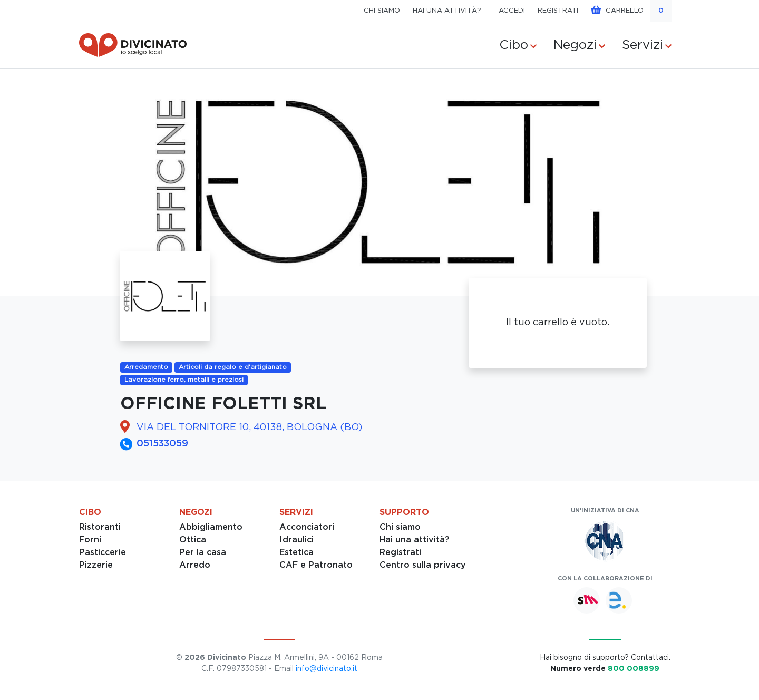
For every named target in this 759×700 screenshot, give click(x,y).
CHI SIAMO (382, 11)
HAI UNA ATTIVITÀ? (447, 11)
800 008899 (634, 669)
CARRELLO (617, 10)
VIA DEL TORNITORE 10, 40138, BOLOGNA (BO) (249, 427)
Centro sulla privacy (423, 565)
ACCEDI (512, 11)
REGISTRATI (558, 11)
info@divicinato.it (327, 669)
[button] (57, 182)
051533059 (162, 444)
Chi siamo (400, 527)
